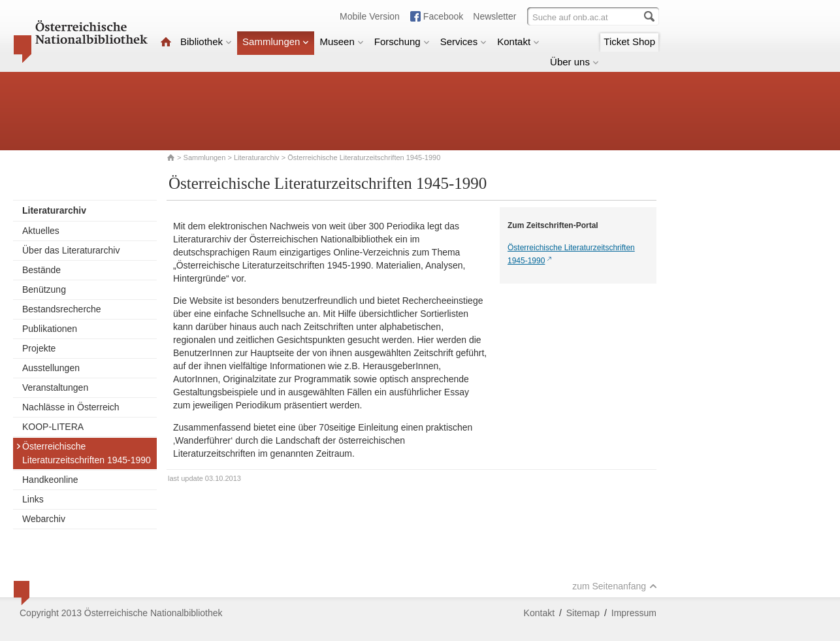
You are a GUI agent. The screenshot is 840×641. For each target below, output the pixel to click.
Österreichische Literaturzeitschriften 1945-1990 (83, 453)
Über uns (574, 62)
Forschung (402, 41)
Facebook (443, 16)
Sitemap (583, 613)
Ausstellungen (51, 368)
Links (33, 499)
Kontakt (518, 41)
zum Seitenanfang (615, 586)
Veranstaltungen (55, 387)
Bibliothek (206, 41)
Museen (341, 41)
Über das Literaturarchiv (71, 250)
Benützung (44, 289)
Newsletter (494, 16)
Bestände (41, 270)
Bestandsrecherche (62, 309)
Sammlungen (276, 41)
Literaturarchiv (258, 157)
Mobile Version (370, 16)
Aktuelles (41, 231)
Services (464, 41)
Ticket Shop (629, 41)
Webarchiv (44, 519)
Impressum (634, 613)
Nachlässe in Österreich (71, 407)
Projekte (39, 348)
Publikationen (50, 329)
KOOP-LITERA (53, 427)
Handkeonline (50, 480)
